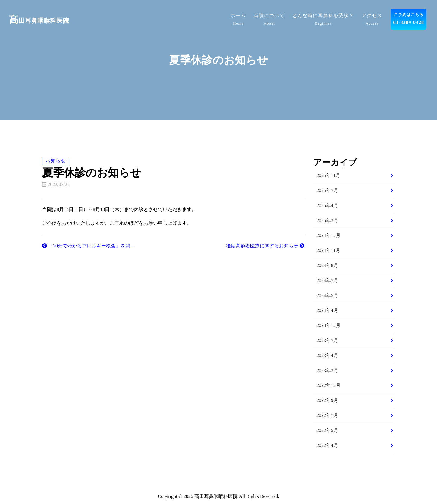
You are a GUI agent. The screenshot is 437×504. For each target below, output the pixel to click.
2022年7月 (327, 415)
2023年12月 (329, 325)
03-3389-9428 (409, 18)
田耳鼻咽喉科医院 (39, 21)
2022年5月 (327, 430)
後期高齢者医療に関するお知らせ (265, 246)
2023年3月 (327, 370)
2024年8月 (327, 265)
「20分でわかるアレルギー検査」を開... (88, 246)
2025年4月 (327, 205)
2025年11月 (328, 175)
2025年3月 (327, 221)
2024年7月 (327, 280)
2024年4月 (327, 310)
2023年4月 (327, 355)
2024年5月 (327, 296)
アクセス (372, 20)
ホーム (238, 20)
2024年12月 (329, 235)
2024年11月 (328, 250)
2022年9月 (327, 400)
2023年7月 (327, 340)
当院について (269, 20)
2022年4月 (327, 445)
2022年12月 (329, 385)
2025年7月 (327, 190)
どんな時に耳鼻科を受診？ (323, 20)
